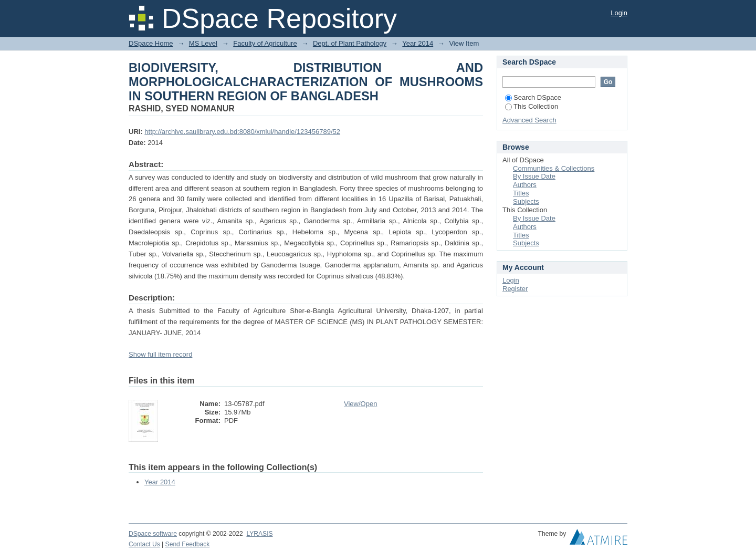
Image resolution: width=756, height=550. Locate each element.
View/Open (360, 404)
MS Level (203, 43)
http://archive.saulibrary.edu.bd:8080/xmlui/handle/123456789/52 (242, 132)
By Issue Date (534, 176)
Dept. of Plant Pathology (350, 43)
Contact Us (144, 544)
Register (515, 289)
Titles (521, 193)
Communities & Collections (554, 168)
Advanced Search (529, 120)
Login (619, 13)
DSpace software (153, 534)
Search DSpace (533, 97)
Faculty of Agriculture (265, 43)
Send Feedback (188, 544)
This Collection (532, 106)
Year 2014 (418, 43)
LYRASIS (259, 534)
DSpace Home (151, 43)
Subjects (526, 201)
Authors (525, 185)
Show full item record (160, 354)
